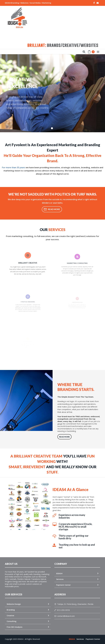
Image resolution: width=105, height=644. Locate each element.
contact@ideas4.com (65, 616)
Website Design (14, 604)
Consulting (12, 621)
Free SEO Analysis (15, 627)
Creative (10, 615)
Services (60, 579)
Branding (11, 610)
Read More (52, 209)
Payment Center (63, 585)
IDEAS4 (59, 573)
